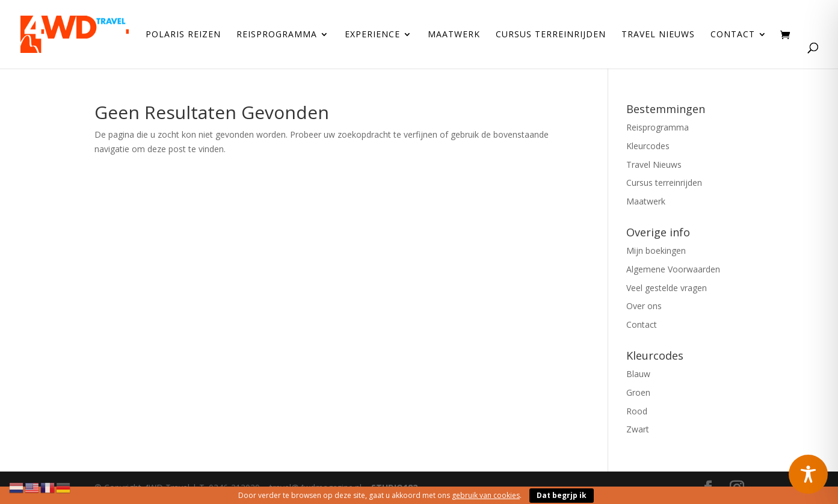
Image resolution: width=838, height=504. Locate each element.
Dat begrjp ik (562, 495)
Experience (372, 35)
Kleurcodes (648, 146)
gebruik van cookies (486, 495)
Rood (637, 411)
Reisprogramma (277, 35)
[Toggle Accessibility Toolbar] (808, 474)
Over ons (644, 306)
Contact (733, 35)
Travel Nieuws (658, 35)
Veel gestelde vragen (667, 288)
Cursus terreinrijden (551, 35)
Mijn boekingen (656, 250)
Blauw (638, 374)
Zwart (638, 429)
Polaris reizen (183, 35)
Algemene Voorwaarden (673, 269)
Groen (638, 392)
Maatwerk (454, 35)
